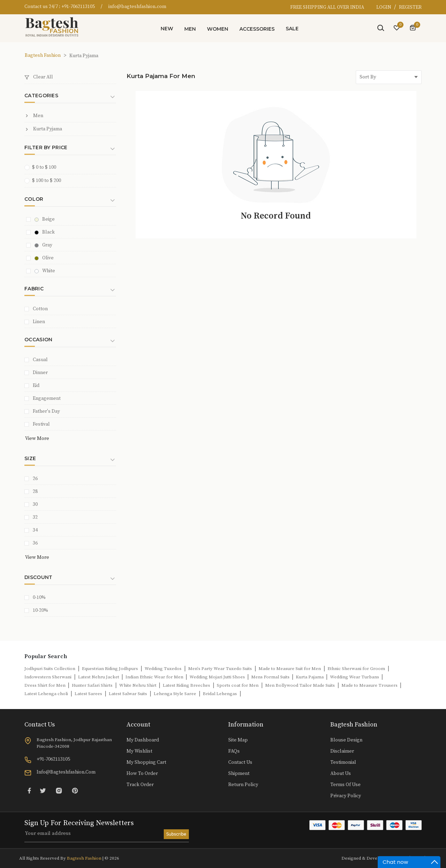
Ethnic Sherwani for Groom (356, 669)
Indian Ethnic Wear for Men (155, 677)
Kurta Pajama (310, 677)
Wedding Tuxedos (163, 669)
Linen (39, 322)
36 (35, 543)
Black (45, 232)
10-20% (40, 610)
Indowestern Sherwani (48, 677)
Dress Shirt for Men (45, 685)
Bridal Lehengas (220, 694)
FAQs (234, 751)
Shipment (239, 774)
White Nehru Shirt (138, 685)
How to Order (142, 774)
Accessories (257, 29)
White (45, 271)
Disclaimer (342, 751)
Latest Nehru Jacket (99, 677)
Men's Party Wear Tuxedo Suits (220, 669)
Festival (41, 424)
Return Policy (243, 785)
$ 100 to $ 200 (45, 180)
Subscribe (176, 834)
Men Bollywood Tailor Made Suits (300, 685)
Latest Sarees (88, 694)
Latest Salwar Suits (128, 694)
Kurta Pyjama (43, 129)
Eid (36, 386)
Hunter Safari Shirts (92, 685)
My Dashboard (143, 740)
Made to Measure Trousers (370, 685)
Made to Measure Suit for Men (290, 669)
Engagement (47, 398)
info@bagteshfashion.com (137, 7)
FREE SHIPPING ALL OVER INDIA (327, 7)
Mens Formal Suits (271, 677)
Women (218, 29)
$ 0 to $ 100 (43, 167)
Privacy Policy (346, 796)
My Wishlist (139, 751)
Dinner (40, 373)
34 (35, 530)
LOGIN (384, 7)
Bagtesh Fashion (43, 55)
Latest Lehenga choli (46, 694)
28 (35, 492)
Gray (43, 245)
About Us (341, 774)
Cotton (40, 309)
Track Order (140, 785)
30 (35, 504)
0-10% (39, 597)
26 (35, 479)
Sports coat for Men (238, 685)
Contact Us (240, 762)
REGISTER (410, 7)
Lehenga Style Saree (175, 694)
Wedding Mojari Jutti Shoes (218, 677)
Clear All (39, 77)
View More (37, 439)
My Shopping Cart (146, 762)
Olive (44, 258)
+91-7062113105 (78, 7)
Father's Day (46, 411)
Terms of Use (345, 785)
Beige (45, 219)
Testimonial (343, 762)
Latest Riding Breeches (186, 685)
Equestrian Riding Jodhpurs (110, 669)
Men (190, 29)
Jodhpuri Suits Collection (50, 669)
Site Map (238, 740)
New (167, 29)
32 (35, 517)
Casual (40, 360)
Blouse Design (346, 740)
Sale (292, 29)
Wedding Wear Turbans (355, 677)
